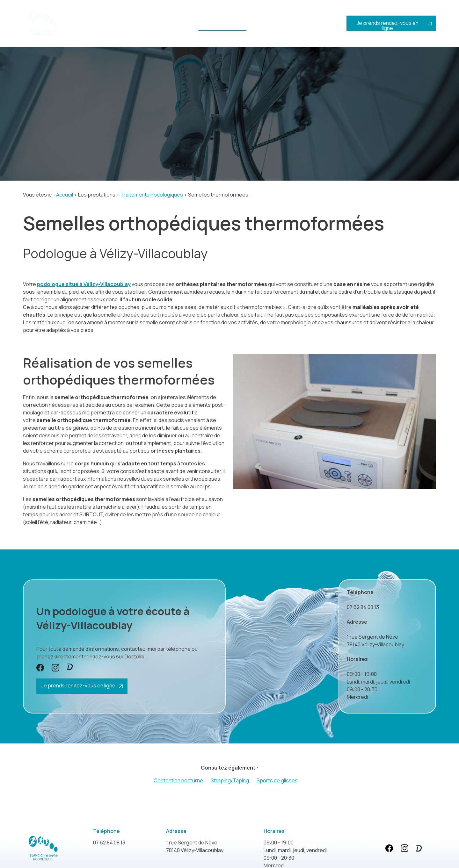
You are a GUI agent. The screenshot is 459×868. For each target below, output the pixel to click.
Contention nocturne (178, 779)
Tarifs (255, 27)
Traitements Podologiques (152, 194)
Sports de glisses (277, 779)
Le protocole (178, 30)
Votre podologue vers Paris (126, 30)
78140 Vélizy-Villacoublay (375, 639)
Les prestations (220, 27)
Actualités (280, 27)
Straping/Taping (230, 779)
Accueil (85, 27)
